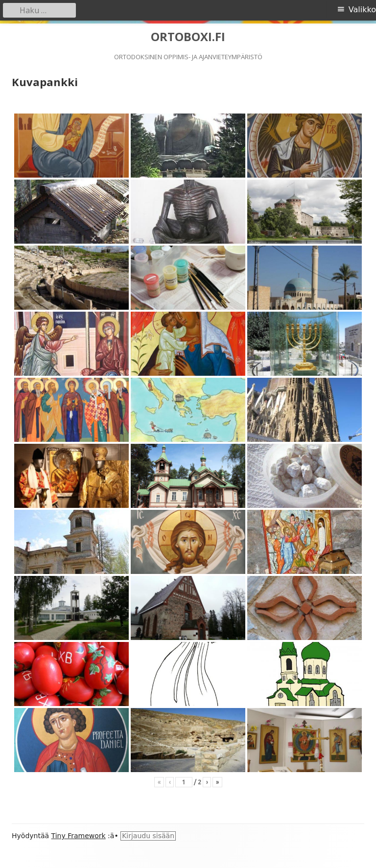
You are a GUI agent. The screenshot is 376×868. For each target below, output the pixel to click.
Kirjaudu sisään (148, 836)
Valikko (362, 10)
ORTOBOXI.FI (188, 37)
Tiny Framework (79, 836)
